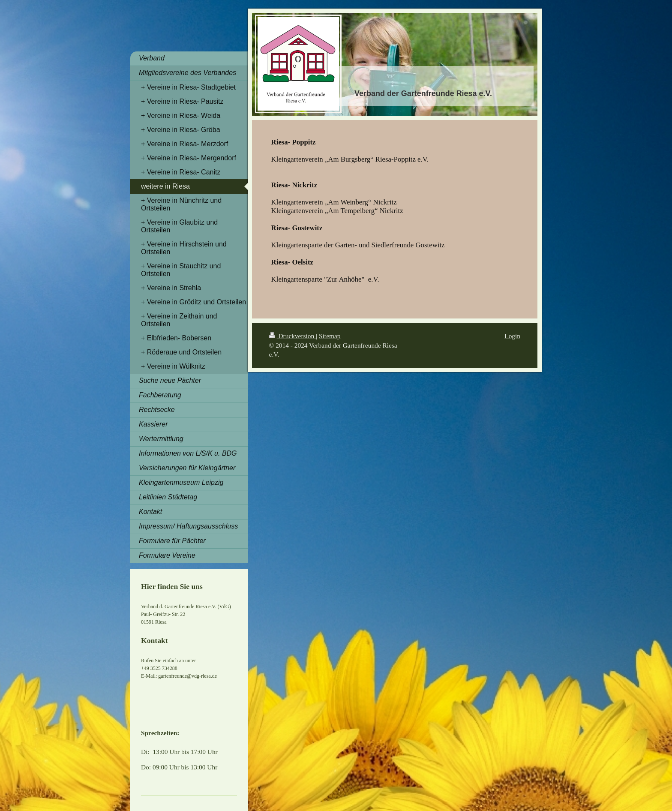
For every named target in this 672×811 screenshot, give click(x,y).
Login (512, 336)
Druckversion (292, 336)
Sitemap (330, 336)
